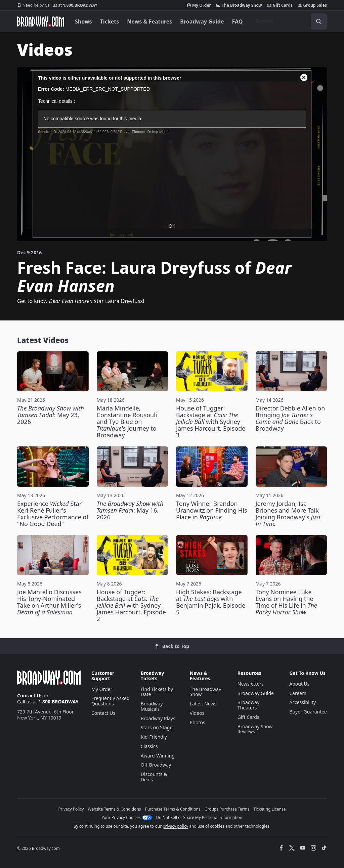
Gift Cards (280, 5)
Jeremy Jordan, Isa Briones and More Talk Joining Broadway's (288, 514)
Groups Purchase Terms (227, 809)
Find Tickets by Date (157, 692)
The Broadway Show (239, 5)
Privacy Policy (71, 809)
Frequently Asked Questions (111, 701)
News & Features (149, 21)
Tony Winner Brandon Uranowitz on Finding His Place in (211, 510)
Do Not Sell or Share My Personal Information (199, 817)
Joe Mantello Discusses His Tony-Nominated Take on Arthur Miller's (49, 602)
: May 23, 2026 (51, 415)
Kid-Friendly (154, 737)
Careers (298, 693)
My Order (199, 5)
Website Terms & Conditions (114, 809)
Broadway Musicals (152, 706)
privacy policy (175, 826)
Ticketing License (270, 809)
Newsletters (251, 684)
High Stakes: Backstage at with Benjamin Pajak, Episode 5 (211, 602)
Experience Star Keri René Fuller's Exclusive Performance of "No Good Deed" (53, 514)
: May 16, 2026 (130, 510)
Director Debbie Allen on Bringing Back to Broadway (290, 418)
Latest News (203, 704)
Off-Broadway (156, 765)
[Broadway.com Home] (41, 21)
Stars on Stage (157, 727)
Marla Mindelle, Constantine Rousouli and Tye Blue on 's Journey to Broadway (127, 422)
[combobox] (289, 21)
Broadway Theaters (249, 705)
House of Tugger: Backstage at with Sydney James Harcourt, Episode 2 (131, 605)
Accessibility (303, 702)
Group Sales (312, 5)
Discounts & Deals (154, 777)
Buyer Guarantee (308, 712)
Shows (83, 21)
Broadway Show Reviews (255, 729)
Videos (197, 713)
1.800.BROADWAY (57, 5)
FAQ (238, 21)
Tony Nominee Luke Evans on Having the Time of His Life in (286, 602)
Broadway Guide (202, 21)
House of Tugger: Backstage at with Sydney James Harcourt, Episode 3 (211, 422)
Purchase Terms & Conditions (173, 809)
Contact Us (30, 696)
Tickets (110, 21)
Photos (198, 722)
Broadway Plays (158, 718)
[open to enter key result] (319, 21)
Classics (149, 746)
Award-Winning (158, 756)
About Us (299, 684)
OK (172, 226)
